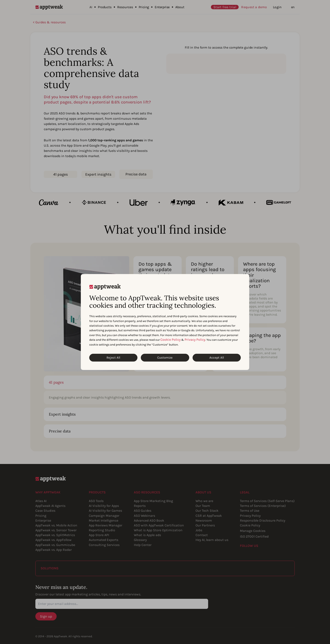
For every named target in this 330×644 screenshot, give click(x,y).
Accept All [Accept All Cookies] (217, 358)
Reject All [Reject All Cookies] (113, 358)
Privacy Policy (195, 340)
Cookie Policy (170, 340)
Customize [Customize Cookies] (165, 358)
